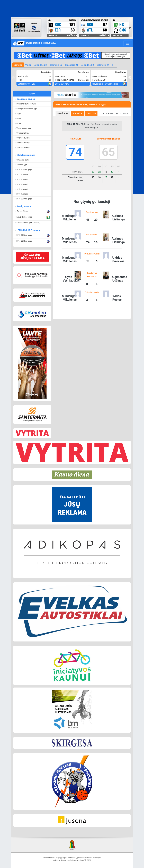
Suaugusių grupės (26, 99)
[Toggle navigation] (128, 43)
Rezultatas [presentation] (63, 113)
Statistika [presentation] (77, 113)
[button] (32, 104)
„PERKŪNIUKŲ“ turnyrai (28, 230)
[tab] (63, 113)
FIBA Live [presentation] (91, 113)
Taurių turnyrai (24, 206)
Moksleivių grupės (26, 155)
